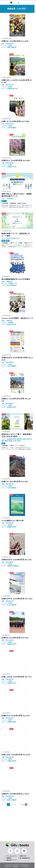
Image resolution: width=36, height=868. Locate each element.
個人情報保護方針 (25, 858)
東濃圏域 (14, 128)
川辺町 (14, 167)
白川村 (17, 238)
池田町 (14, 527)
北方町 (15, 441)
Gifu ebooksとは (12, 856)
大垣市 (9, 366)
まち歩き (22, 446)
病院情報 (13, 203)
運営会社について (12, 860)
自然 (3, 241)
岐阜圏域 (10, 324)
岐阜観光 (6, 243)
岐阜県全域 (10, 199)
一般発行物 (9, 282)
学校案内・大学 (13, 283)
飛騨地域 (14, 47)
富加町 (14, 761)
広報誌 (10, 45)
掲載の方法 (23, 856)
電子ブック (14, 243)
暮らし (4, 201)
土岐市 (9, 128)
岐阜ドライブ (29, 243)
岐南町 (11, 441)
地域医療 (6, 203)
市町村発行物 (10, 44)
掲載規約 (9, 858)
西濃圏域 (14, 366)
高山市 (9, 238)
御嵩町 (14, 722)
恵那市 (14, 644)
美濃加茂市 (16, 566)
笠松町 (19, 441)
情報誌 (10, 525)
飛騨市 (9, 47)
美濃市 (9, 800)
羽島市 (24, 439)
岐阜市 (13, 238)
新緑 (21, 243)
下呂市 (9, 488)
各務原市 (19, 439)
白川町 (14, 683)
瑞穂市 (7, 441)
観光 (8, 241)
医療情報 (11, 323)
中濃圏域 (10, 89)
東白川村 (15, 89)
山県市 (28, 439)
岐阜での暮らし (23, 203)
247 (23, 804)
